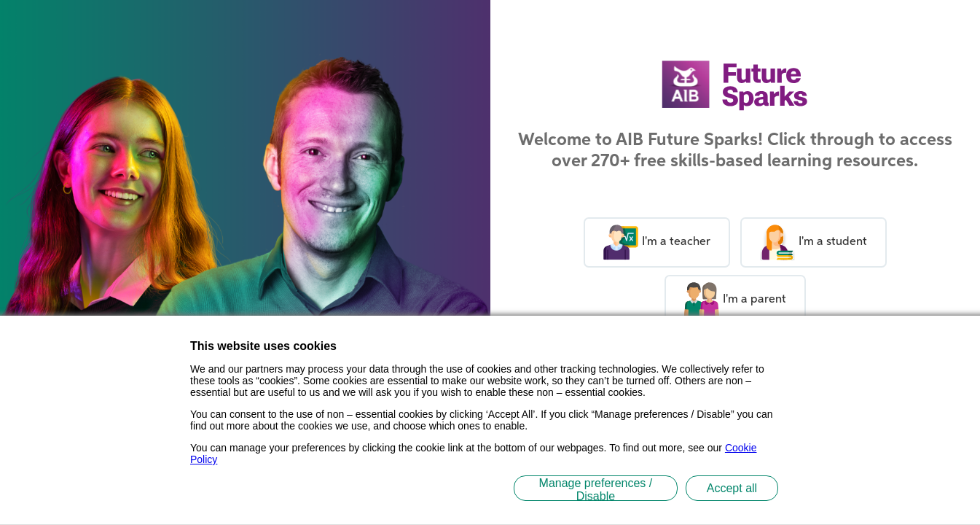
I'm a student (804, 242)
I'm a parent (725, 300)
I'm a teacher (647, 242)
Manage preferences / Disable (596, 489)
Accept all (732, 488)
